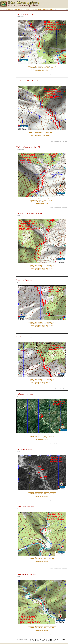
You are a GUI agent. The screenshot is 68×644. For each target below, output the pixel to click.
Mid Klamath (46, 66)
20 (67, 639)
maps (60, 75)
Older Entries (53, 641)
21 (29, 641)
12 (49, 639)
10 (45, 639)
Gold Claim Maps (21, 16)
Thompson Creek (50, 68)
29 (46, 641)
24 (36, 641)
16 (58, 639)
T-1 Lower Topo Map (24, 280)
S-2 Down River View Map (26, 575)
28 (44, 641)
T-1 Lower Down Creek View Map (29, 147)
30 (49, 641)
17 (60, 639)
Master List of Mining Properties (42, 71)
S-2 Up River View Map (25, 507)
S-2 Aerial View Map (24, 450)
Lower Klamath (53, 66)
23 (33, 641)
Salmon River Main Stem (36, 69)
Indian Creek (37, 68)
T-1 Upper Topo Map (24, 337)
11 (47, 639)
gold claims (57, 75)
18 (62, 639)
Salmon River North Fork (47, 69)
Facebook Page (38, 10)
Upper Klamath (31, 66)
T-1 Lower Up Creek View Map (28, 14)
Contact (6, 10)
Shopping (32, 10)
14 (53, 639)
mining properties (64, 75)
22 (31, 641)
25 (38, 641)
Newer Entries (25, 639)
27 (42, 641)
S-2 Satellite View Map (25, 394)
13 (51, 639)
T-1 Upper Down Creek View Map (29, 213)
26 (40, 641)
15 (56, 639)
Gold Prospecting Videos (47, 10)
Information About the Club (14, 10)
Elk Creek (32, 68)
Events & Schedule (25, 10)
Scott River (43, 68)
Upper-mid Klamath (39, 66)
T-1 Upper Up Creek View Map (28, 81)
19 (64, 639)
